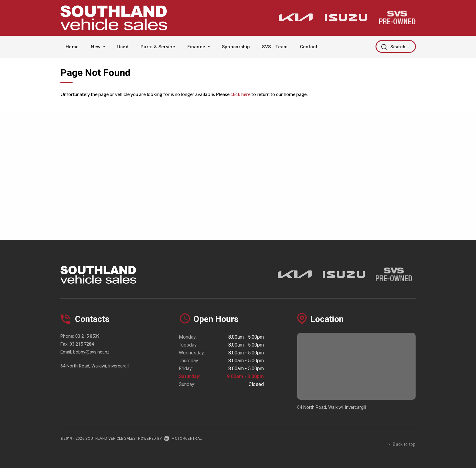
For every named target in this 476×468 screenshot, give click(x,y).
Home (72, 47)
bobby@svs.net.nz (91, 352)
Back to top (401, 438)
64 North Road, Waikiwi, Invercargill (95, 366)
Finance (199, 47)
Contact (309, 47)
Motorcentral (183, 439)
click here (240, 94)
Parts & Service (158, 47)
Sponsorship (236, 47)
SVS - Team (275, 47)
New (98, 47)
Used (123, 47)
